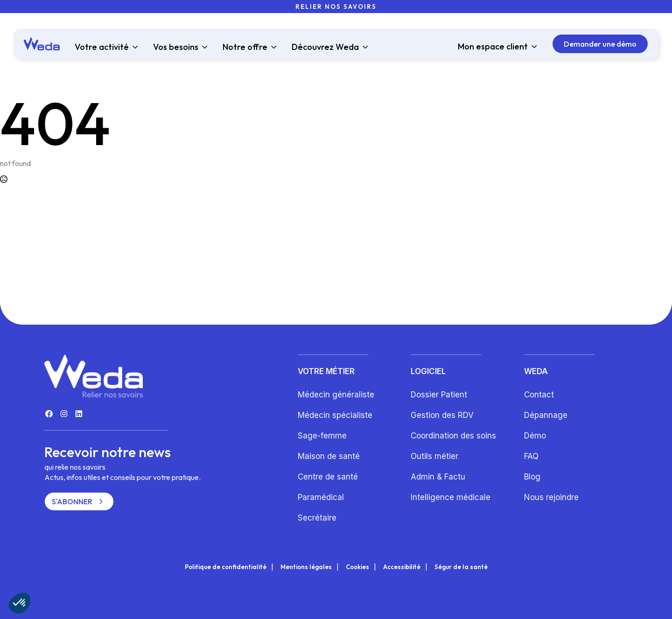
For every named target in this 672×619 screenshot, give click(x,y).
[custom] (49, 414)
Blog (532, 477)
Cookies (357, 567)
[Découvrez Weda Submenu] (364, 47)
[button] (20, 603)
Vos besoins (176, 47)
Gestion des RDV (442, 415)
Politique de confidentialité (226, 567)
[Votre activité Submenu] (133, 47)
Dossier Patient (439, 395)
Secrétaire (317, 518)
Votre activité (102, 47)
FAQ (531, 456)
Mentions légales (306, 567)
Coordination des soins (453, 436)
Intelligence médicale (451, 497)
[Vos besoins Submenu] (203, 47)
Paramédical (321, 497)
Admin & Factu (438, 477)
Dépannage (546, 415)
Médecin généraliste (336, 395)
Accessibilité (402, 567)
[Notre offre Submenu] (272, 47)
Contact (539, 395)
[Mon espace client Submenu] (532, 47)
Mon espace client (493, 47)
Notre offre (245, 47)
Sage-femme (322, 436)
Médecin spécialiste (335, 415)
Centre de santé (328, 477)
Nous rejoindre (551, 497)
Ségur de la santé (461, 567)
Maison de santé (329, 456)
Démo (535, 436)
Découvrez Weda (325, 47)
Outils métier (434, 456)
